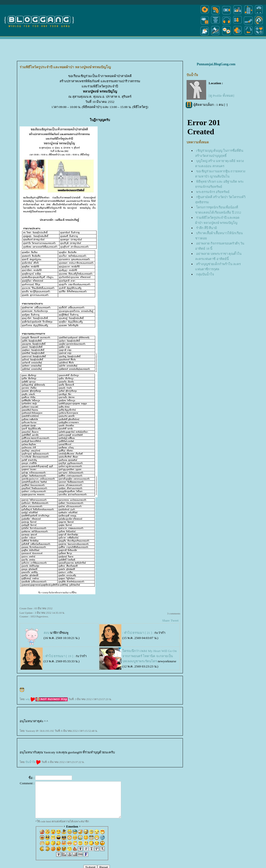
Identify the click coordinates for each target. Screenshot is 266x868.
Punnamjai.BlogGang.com (216, 64)
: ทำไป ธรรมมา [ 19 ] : (59, 656)
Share (166, 620)
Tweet (175, 620)
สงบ (46, 633)
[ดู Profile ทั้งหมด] (221, 96)
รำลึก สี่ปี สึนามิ (207, 228)
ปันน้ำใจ (33, 762)
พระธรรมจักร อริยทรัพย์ (213, 192)
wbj (30, 699)
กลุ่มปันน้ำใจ (205, 274)
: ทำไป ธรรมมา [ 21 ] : (138, 633)
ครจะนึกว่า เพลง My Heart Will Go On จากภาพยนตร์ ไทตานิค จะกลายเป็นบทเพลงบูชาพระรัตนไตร (150, 656)
